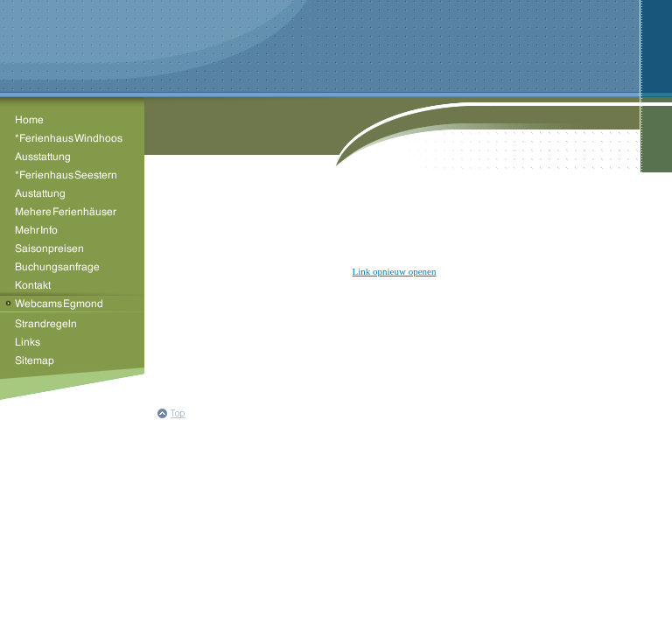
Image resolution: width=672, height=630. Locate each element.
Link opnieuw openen (395, 271)
